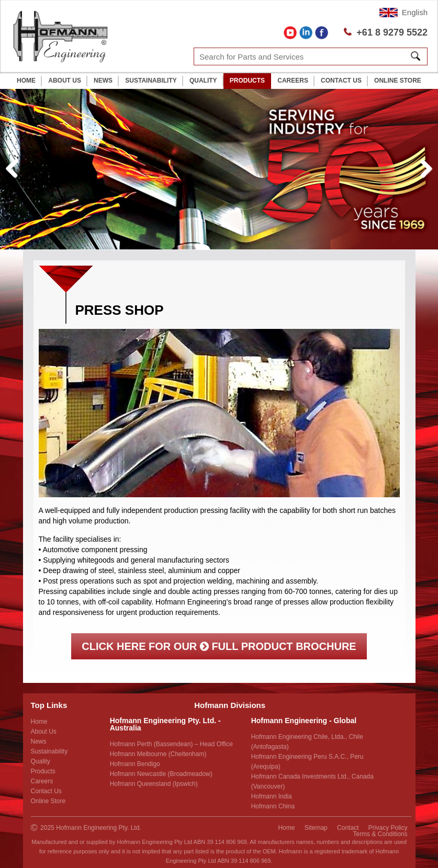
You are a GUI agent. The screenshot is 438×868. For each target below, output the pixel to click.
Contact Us (341, 81)
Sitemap (316, 828)
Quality (203, 81)
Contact (348, 828)
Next (426, 180)
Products (247, 81)
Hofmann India (272, 796)
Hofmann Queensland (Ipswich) (154, 784)
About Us (65, 81)
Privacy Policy (388, 828)
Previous (16, 180)
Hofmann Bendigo (135, 764)
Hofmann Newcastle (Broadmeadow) (161, 774)
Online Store (398, 81)
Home (26, 81)
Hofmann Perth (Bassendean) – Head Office (171, 744)
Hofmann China (273, 806)
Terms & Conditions (380, 834)
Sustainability (151, 81)
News (103, 81)
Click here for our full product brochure (219, 646)
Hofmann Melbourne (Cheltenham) (158, 754)
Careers (293, 81)
